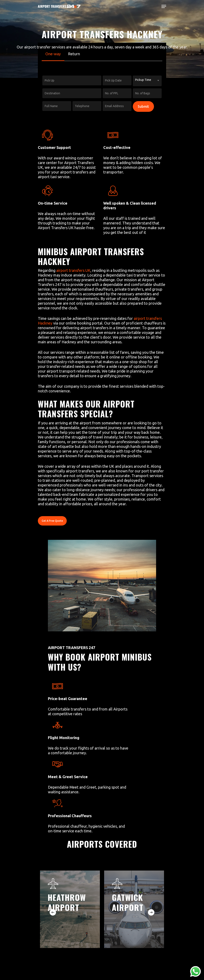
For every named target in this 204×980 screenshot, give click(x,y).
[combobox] (147, 81)
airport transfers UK (73, 270)
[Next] (151, 912)
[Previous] (53, 912)
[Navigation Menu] (164, 6)
